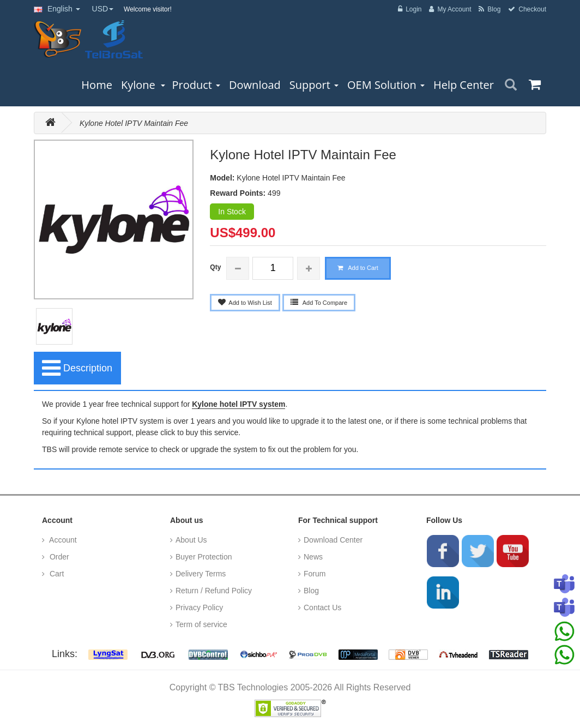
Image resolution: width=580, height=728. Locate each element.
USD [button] (103, 9)
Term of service (201, 624)
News (313, 557)
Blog (311, 591)
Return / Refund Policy (214, 591)
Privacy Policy (199, 607)
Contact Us (322, 607)
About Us (191, 540)
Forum (315, 574)
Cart (56, 574)
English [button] (57, 9)
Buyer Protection (204, 557)
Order (58, 557)
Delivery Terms (201, 574)
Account (62, 540)
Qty (215, 267)
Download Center (333, 540)
